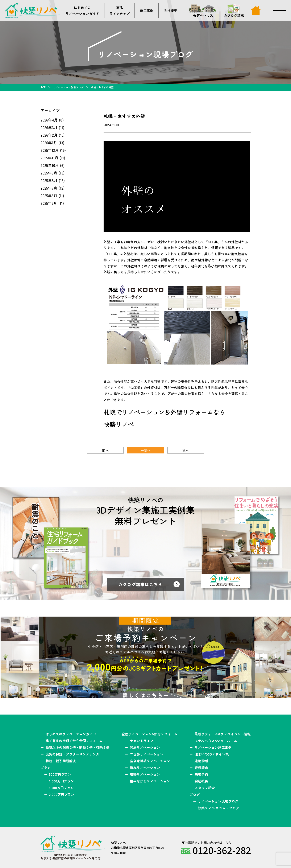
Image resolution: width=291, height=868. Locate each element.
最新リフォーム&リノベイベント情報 (223, 734)
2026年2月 (49, 135)
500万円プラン (60, 774)
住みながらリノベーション (150, 781)
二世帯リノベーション (147, 754)
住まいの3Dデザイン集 (212, 754)
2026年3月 (49, 127)
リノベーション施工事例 (213, 747)
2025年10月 (50, 165)
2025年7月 (49, 188)
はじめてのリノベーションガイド (82, 11)
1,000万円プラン (61, 781)
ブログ (195, 794)
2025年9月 (49, 173)
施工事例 (147, 11)
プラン (46, 768)
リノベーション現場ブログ (68, 87)
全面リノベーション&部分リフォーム (149, 734)
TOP (43, 87)
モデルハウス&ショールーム (216, 741)
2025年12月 (50, 150)
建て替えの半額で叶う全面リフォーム (74, 741)
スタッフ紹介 (205, 788)
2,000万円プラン (62, 794)
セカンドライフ (142, 741)
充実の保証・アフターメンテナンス (72, 754)
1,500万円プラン (61, 788)
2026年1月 (49, 143)
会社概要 (170, 11)
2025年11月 (49, 158)
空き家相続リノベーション (150, 761)
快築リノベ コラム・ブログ (219, 808)
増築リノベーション (145, 774)
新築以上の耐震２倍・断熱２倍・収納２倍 (78, 747)
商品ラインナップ (120, 11)
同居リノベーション (145, 747)
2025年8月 (49, 180)
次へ (186, 450)
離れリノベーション (145, 768)
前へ (105, 450)
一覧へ (146, 450)
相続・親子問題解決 (61, 761)
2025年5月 (49, 203)
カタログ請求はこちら (140, 584)
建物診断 (201, 761)
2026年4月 (49, 120)
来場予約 (201, 774)
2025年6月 (49, 196)
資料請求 (201, 768)
